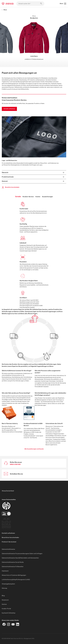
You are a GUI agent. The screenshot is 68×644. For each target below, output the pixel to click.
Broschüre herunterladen (10, 187)
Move (4, 10)
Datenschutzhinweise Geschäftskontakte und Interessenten (20, 558)
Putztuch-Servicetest (9, 542)
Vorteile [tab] (18, 196)
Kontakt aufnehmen (9, 109)
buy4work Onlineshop (9, 613)
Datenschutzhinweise (8, 549)
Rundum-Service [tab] (28, 197)
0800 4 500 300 (15, 464)
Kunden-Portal (6, 609)
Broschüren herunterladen (10, 537)
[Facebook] (4, 624)
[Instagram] (9, 624)
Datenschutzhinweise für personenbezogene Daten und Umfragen (22, 553)
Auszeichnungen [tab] (47, 197)
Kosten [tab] (38, 197)
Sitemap (4, 588)
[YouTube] (13, 624)
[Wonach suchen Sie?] (30, 4)
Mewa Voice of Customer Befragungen (14, 575)
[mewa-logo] (8, 4)
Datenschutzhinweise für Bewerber (13, 566)
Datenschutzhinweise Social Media (13, 562)
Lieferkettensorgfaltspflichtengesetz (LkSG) (16, 579)
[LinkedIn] (18, 624)
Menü (63, 4)
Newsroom (5, 600)
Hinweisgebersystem (8, 584)
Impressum (5, 571)
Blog (3, 596)
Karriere (4, 604)
